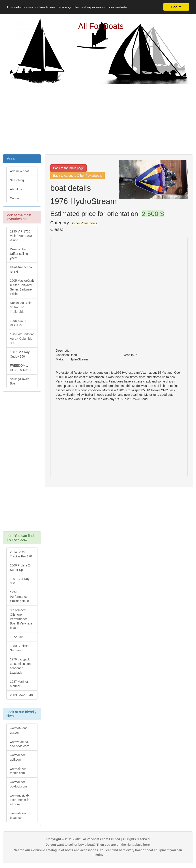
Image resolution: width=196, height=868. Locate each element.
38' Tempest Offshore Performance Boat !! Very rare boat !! (21, 619)
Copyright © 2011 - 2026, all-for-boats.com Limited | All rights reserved (98, 839)
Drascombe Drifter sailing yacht (19, 254)
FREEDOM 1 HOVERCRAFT (21, 368)
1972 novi (17, 637)
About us (16, 189)
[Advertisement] (98, 118)
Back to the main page (68, 168)
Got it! (176, 7)
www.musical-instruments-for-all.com (21, 800)
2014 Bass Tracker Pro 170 (21, 554)
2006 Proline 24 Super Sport (21, 568)
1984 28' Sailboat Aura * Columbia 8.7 (22, 339)
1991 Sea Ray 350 (20, 581)
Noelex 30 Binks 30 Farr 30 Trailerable (21, 307)
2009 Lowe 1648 (21, 695)
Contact (15, 198)
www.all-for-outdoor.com (18, 784)
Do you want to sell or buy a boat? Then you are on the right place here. (98, 845)
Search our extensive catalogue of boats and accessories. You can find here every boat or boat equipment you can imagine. (98, 852)
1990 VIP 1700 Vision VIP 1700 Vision (21, 236)
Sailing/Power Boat (19, 381)
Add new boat (19, 171)
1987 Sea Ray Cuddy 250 (20, 354)
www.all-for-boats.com (18, 816)
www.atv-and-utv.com (19, 730)
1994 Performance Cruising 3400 (19, 597)
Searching (17, 180)
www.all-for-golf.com (18, 757)
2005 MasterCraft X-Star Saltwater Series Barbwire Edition (22, 287)
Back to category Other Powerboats (77, 176)
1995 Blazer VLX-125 (18, 323)
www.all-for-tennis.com (18, 771)
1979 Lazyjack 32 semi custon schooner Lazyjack (20, 666)
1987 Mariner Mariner (19, 684)
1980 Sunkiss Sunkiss (19, 648)
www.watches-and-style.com (20, 744)
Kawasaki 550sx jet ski (21, 269)
